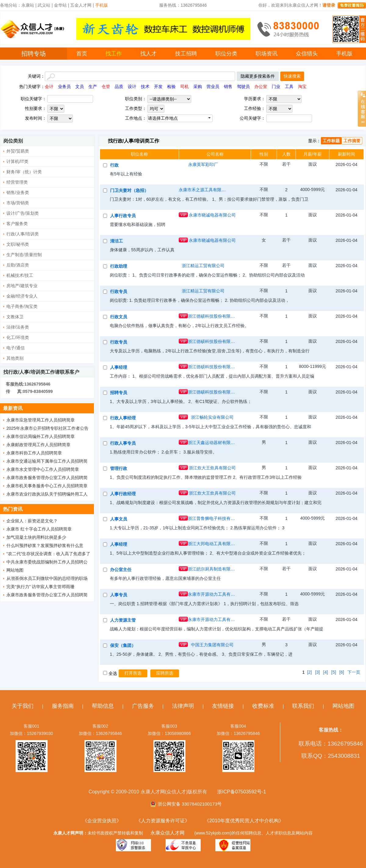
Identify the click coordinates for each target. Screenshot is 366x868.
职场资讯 (267, 54)
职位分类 (226, 54)
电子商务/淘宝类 (22, 306)
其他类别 (15, 358)
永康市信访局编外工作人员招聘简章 (41, 436)
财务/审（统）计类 (24, 172)
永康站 (28, 5)
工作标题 (331, 141)
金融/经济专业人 (22, 296)
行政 (114, 165)
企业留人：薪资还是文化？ (32, 521)
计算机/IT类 (17, 161)
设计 (132, 86)
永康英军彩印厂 (203, 164)
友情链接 (223, 706)
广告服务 (143, 706)
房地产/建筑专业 (22, 286)
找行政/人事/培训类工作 (134, 141)
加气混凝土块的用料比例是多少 (36, 537)
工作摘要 (352, 141)
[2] (310, 672)
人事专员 (119, 595)
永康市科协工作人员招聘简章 (34, 453)
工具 (289, 86)
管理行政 (119, 468)
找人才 (149, 54)
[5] (334, 672)
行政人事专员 (123, 443)
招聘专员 (119, 393)
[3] (318, 672)
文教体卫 (15, 317)
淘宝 (302, 86)
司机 (185, 86)
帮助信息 (103, 706)
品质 (119, 86)
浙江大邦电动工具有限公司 (212, 544)
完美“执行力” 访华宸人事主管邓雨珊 (40, 587)
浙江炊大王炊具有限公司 (212, 468)
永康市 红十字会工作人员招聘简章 (39, 529)
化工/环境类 (18, 337)
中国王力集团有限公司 (212, 645)
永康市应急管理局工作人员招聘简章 (41, 420)
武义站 (44, 5)
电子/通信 (16, 348)
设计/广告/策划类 (23, 213)
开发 (158, 86)
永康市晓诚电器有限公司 (212, 215)
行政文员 (119, 317)
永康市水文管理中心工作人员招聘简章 (43, 469)
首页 (82, 54)
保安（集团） (123, 645)
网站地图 (15, 570)
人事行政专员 (123, 216)
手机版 (344, 54)
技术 (145, 86)
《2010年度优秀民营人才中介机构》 (244, 821)
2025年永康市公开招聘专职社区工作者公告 (47, 428)
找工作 (114, 54)
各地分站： (11, 5)
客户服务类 (17, 224)
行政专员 (119, 291)
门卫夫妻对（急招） (129, 190)
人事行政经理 (123, 494)
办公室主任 (121, 570)
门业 (276, 86)
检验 (171, 86)
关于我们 (23, 706)
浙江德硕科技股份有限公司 (212, 316)
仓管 (106, 86)
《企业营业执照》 (102, 821)
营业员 (213, 86)
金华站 (60, 5)
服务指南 (63, 706)
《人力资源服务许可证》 (163, 821)
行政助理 (119, 266)
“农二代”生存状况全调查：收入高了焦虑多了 (48, 554)
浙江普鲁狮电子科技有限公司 (212, 518)
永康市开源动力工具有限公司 (212, 594)
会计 (49, 86)
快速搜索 (292, 76)
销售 (228, 86)
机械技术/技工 (20, 275)
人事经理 (119, 367)
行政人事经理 (123, 418)
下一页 (354, 672)
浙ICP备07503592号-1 (242, 792)
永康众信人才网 (167, 833)
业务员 (64, 86)
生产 (93, 86)
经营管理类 (17, 182)
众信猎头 (307, 54)
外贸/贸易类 (18, 151)
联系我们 (303, 706)
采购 (198, 86)
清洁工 (117, 241)
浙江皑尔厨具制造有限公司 (212, 569)
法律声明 (183, 706)
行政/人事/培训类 (23, 234)
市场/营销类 (18, 203)
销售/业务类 (18, 192)
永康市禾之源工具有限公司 (203, 190)
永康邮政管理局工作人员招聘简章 (38, 445)
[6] (342, 672)
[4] (326, 672)
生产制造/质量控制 (24, 255)
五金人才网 (81, 5)
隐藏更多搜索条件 (258, 76)
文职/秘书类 (18, 244)
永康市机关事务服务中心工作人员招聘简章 (47, 486)
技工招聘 (186, 54)
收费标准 (263, 706)
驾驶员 (243, 86)
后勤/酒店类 (18, 265)
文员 (80, 86)
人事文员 (119, 519)
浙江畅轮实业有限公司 (212, 417)
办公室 (261, 86)
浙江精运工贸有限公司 (203, 266)
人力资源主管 (123, 620)
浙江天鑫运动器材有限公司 (212, 443)
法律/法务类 (18, 327)
